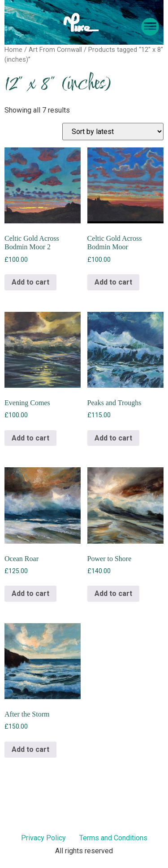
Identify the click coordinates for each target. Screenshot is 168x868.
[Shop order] (113, 132)
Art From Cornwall (55, 50)
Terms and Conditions (113, 838)
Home (13, 50)
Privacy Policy (43, 838)
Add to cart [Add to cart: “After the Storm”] (30, 749)
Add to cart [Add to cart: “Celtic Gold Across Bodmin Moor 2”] (30, 282)
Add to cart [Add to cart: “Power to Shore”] (113, 593)
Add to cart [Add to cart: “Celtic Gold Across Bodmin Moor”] (113, 282)
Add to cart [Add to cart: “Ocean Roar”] (30, 593)
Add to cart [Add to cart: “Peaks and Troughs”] (113, 438)
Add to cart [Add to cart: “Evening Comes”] (30, 438)
